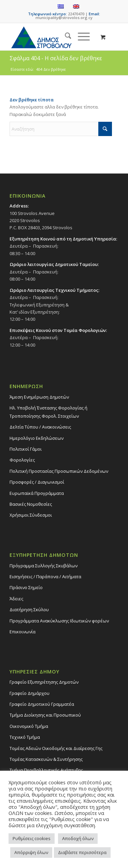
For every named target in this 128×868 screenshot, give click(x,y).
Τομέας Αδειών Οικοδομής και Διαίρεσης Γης (56, 748)
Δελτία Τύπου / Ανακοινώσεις (40, 427)
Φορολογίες (22, 460)
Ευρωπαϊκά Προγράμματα (37, 493)
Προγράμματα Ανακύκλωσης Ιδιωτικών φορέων (59, 621)
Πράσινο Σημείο (26, 587)
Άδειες (16, 599)
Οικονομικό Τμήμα (29, 726)
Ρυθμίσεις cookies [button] (32, 838)
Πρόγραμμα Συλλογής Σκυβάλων (44, 566)
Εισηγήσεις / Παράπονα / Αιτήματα (45, 577)
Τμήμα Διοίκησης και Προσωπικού (45, 715)
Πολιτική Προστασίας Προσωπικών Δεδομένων (59, 471)
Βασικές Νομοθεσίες (31, 504)
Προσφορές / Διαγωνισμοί (37, 482)
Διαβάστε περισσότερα (82, 852)
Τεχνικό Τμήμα (25, 737)
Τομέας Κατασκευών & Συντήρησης (46, 759)
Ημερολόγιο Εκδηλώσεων (37, 438)
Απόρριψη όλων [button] (31, 852)
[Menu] (80, 37)
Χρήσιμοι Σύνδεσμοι (31, 515)
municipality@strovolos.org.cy (64, 18)
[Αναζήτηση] (65, 37)
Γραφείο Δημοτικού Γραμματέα (42, 704)
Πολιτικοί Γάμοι (26, 449)
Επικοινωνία (23, 632)
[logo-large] (53, 37)
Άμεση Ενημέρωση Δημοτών (39, 397)
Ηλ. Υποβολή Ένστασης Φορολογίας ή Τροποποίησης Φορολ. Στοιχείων (48, 412)
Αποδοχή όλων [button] (78, 838)
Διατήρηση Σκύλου (29, 610)
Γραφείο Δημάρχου (30, 693)
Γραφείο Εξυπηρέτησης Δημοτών (44, 682)
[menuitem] (65, 37)
